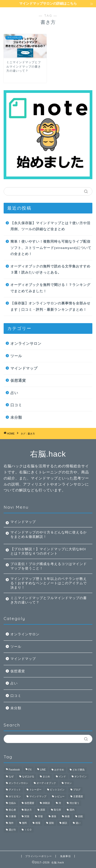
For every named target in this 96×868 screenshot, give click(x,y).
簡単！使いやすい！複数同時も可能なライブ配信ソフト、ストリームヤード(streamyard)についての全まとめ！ (51, 248)
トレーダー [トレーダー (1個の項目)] (35, 790)
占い (14, 393)
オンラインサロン (26, 343)
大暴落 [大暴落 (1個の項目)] (12, 816)
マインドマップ (24, 368)
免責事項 (65, 856)
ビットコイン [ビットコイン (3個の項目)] (57, 790)
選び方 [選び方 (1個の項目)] (12, 830)
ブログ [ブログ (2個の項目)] (77, 790)
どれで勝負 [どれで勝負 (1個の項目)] (79, 770)
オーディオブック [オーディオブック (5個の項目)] (46, 783)
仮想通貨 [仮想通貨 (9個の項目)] (29, 803)
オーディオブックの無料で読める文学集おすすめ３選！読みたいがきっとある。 (50, 270)
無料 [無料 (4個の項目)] (24, 823)
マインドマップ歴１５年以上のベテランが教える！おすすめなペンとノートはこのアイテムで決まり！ (49, 583)
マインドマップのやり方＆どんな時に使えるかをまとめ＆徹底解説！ (49, 535)
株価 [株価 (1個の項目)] (67, 816)
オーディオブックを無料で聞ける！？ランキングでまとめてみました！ (50, 288)
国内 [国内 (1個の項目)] (72, 810)
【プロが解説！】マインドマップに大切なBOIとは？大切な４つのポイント (48, 551)
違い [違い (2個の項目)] (78, 823)
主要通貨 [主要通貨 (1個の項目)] (78, 796)
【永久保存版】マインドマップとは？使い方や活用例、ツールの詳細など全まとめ (50, 226)
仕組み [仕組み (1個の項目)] (12, 803)
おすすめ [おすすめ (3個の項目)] (59, 770)
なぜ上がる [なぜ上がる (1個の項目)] (28, 776)
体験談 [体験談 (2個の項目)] (46, 803)
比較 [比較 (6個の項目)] (80, 816)
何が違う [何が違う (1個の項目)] (74, 803)
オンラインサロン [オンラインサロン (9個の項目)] (18, 783)
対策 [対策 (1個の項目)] (27, 816)
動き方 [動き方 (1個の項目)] (28, 810)
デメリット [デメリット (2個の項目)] (15, 790)
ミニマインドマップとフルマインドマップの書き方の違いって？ (49, 600)
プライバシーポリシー (39, 856)
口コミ (16, 405)
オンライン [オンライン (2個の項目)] (80, 776)
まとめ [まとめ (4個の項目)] (46, 776)
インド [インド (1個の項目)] (62, 776)
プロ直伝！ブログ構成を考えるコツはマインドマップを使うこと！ (49, 566)
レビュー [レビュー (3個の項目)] (60, 796)
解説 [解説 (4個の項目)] (65, 823)
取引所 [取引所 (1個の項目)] (57, 810)
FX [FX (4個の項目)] (30, 770)
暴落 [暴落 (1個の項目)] (54, 816)
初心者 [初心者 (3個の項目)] (12, 810)
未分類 (16, 417)
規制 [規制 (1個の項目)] (51, 823)
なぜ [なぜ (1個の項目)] (11, 776)
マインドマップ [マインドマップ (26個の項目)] (38, 796)
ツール (16, 356)
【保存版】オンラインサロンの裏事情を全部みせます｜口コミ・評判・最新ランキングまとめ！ (50, 306)
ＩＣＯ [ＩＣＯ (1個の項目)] (28, 830)
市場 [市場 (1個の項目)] (40, 816)
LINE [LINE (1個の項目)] (43, 770)
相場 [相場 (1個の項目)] (38, 823)
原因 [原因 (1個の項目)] (43, 810)
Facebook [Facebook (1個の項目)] (14, 770)
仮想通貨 (18, 380)
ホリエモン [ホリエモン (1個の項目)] (15, 796)
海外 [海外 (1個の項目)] (11, 823)
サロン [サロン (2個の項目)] (68, 783)
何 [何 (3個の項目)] (60, 803)
